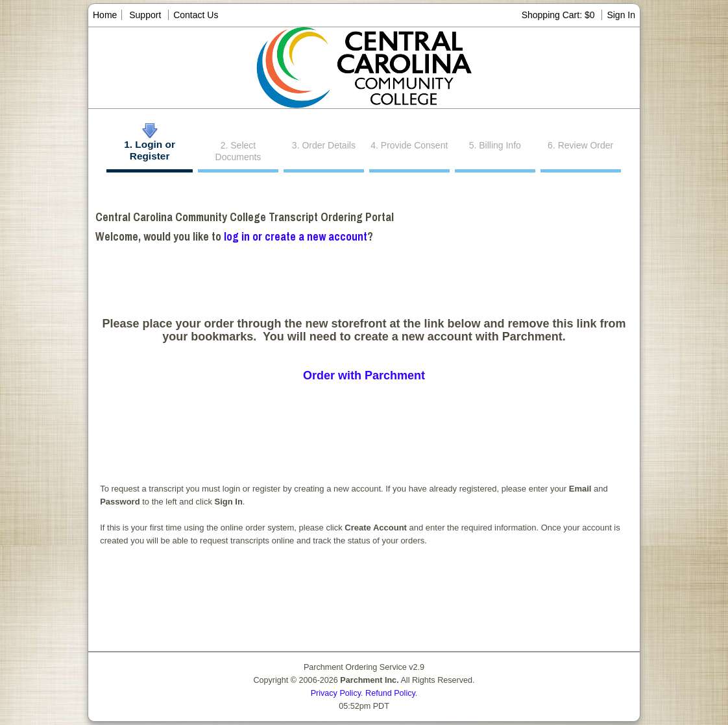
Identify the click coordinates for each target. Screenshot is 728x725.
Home (105, 15)
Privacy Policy (336, 693)
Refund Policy (390, 693)
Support (145, 15)
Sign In (621, 15)
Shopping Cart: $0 (560, 15)
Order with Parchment (364, 375)
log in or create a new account (296, 236)
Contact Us (196, 15)
